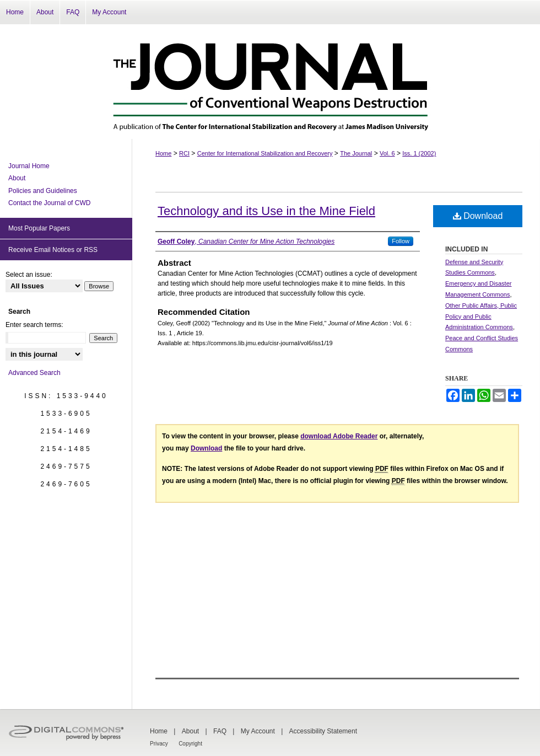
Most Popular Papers (39, 228)
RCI (184, 153)
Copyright (190, 744)
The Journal (356, 153)
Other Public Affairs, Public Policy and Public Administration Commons (481, 317)
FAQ (220, 731)
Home (163, 153)
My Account (258, 731)
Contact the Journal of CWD (49, 203)
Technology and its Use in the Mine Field (266, 211)
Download (478, 216)
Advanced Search (34, 373)
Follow (401, 241)
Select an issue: (29, 275)
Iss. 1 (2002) (419, 153)
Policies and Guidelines (43, 191)
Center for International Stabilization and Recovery (265, 153)
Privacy (159, 744)
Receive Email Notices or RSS (53, 250)
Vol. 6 (387, 153)
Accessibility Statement (323, 731)
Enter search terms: (34, 325)
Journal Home (29, 166)
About (17, 178)
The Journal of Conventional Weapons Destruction (270, 82)
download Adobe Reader (339, 436)
